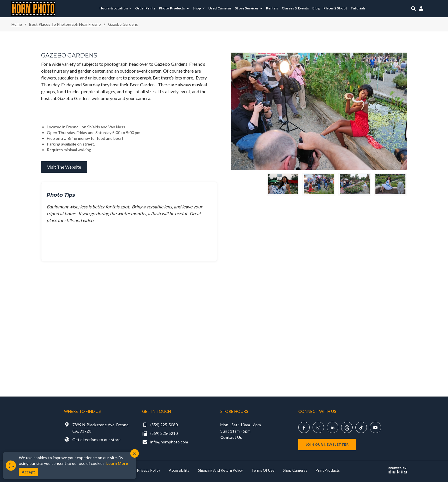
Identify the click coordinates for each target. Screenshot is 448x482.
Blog (316, 8)
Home (17, 24)
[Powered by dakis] (398, 470)
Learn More (117, 463)
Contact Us (231, 437)
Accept (28, 472)
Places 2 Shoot (335, 8)
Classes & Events (295, 8)
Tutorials (358, 8)
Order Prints (145, 8)
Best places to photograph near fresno (65, 24)
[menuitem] (116, 8)
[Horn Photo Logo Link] (33, 8)
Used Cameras (220, 8)
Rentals (272, 8)
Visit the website (64, 167)
